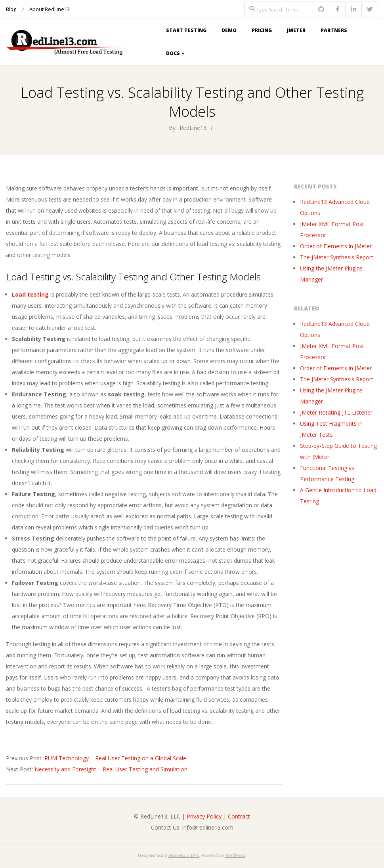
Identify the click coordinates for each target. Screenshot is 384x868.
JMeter (296, 30)
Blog (11, 9)
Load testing (30, 294)
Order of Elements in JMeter (336, 246)
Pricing (262, 30)
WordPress (235, 855)
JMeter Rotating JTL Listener (336, 412)
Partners (334, 30)
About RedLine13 (50, 9)
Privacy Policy (204, 816)
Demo (229, 30)
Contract (239, 816)
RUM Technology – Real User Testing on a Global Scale (115, 758)
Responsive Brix (183, 855)
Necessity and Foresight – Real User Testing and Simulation (111, 769)
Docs (173, 53)
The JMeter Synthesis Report (337, 257)
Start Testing (186, 30)
